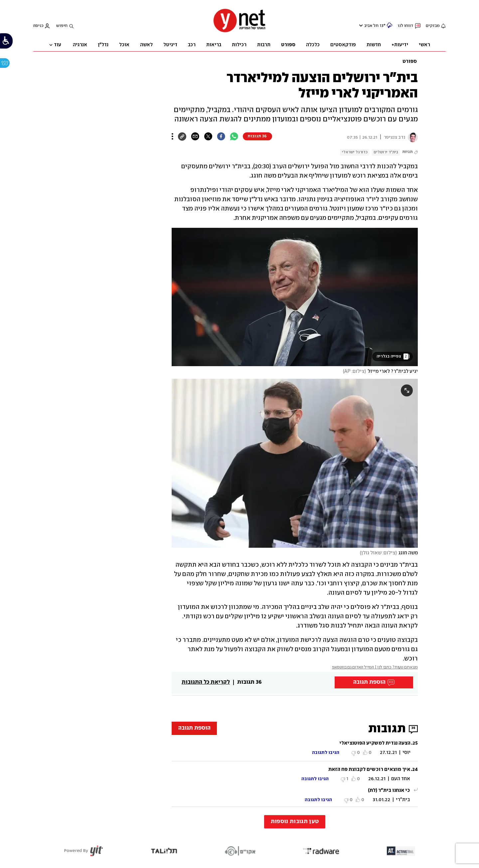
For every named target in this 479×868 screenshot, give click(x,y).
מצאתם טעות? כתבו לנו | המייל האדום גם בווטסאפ (375, 667)
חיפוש (62, 26)
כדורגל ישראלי (355, 152)
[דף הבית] (239, 32)
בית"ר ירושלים (386, 152)
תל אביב (371, 26)
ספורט (410, 62)
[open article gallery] (295, 297)
